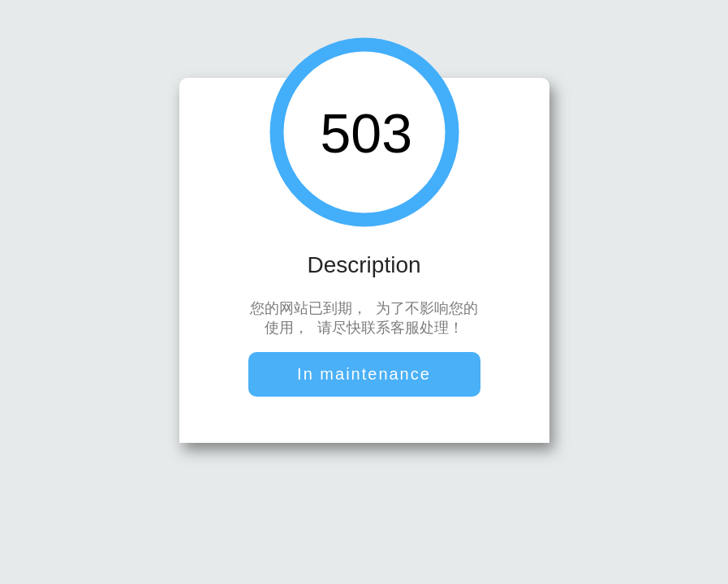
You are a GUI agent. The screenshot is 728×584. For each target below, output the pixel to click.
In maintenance (364, 376)
